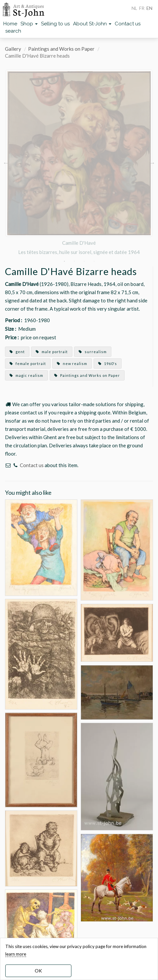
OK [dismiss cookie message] (38, 971)
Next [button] (152, 163)
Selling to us (55, 24)
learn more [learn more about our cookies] (16, 954)
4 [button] (94, 261)
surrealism (93, 352)
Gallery (13, 49)
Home (10, 24)
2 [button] (74, 261)
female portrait (28, 364)
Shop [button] (29, 24)
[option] (79, 163)
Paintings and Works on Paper (61, 49)
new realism (72, 364)
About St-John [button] (92, 24)
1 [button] (64, 261)
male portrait (52, 352)
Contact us (128, 24)
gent (17, 352)
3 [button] (84, 261)
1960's (108, 364)
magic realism (26, 375)
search (13, 31)
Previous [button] (6, 163)
